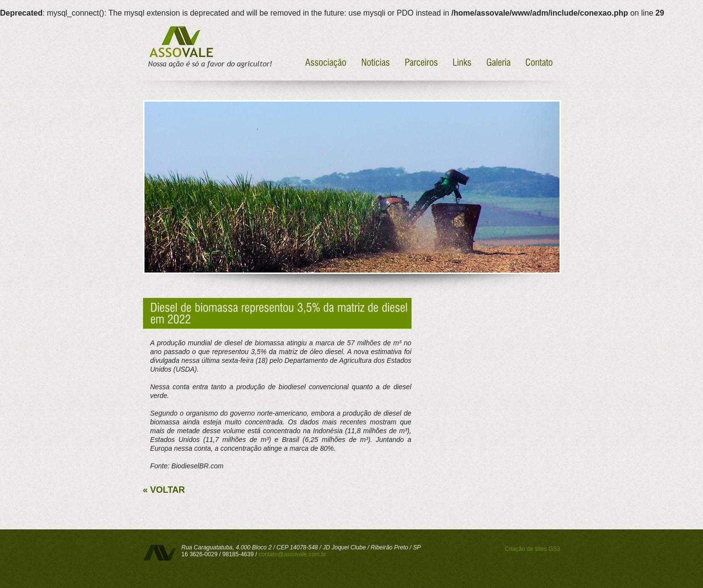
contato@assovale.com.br (293, 554)
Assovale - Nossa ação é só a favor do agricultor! (209, 47)
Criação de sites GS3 (532, 549)
